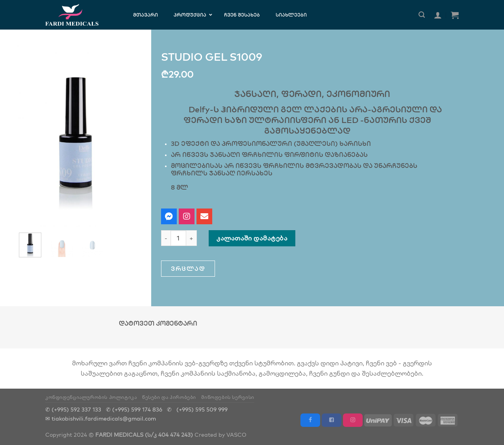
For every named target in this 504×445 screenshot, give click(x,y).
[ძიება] (422, 15)
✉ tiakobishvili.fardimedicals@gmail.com (101, 418)
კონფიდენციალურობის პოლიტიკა (91, 397)
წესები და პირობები (169, 397)
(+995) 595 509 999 (202, 409)
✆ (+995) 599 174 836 (134, 409)
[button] (188, 269)
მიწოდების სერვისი (228, 397)
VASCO (236, 435)
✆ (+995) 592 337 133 (73, 409)
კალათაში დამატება (252, 238)
